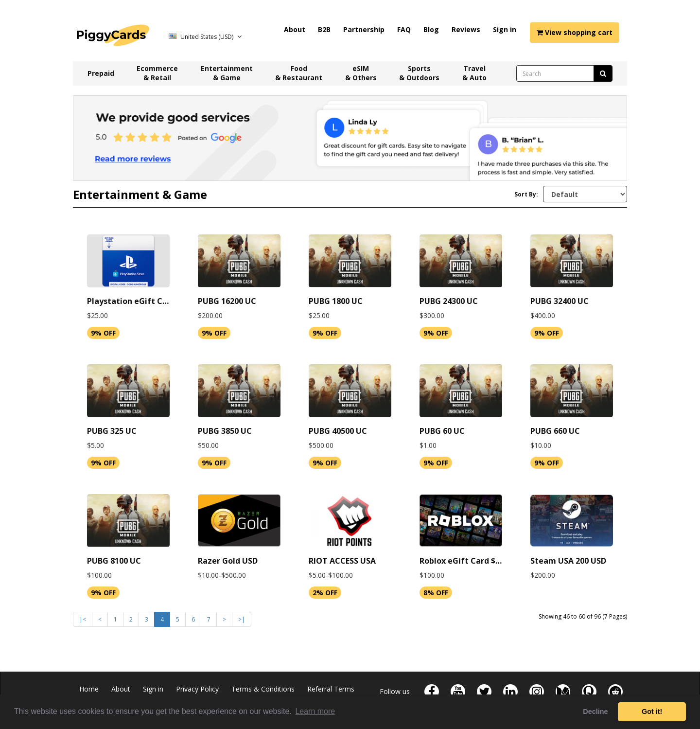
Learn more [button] (315, 711)
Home (89, 689)
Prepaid (101, 73)
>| (242, 619)
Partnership (364, 29)
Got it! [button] (652, 711)
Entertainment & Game (227, 73)
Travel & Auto (474, 73)
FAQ (404, 29)
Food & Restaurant (299, 73)
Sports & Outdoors (419, 73)
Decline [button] (595, 711)
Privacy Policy (197, 689)
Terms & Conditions (263, 689)
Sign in (505, 29)
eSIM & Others (361, 73)
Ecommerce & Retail (157, 73)
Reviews (466, 29)
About (295, 29)
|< (83, 619)
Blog (431, 29)
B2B (324, 29)
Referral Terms (331, 689)
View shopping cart (575, 32)
